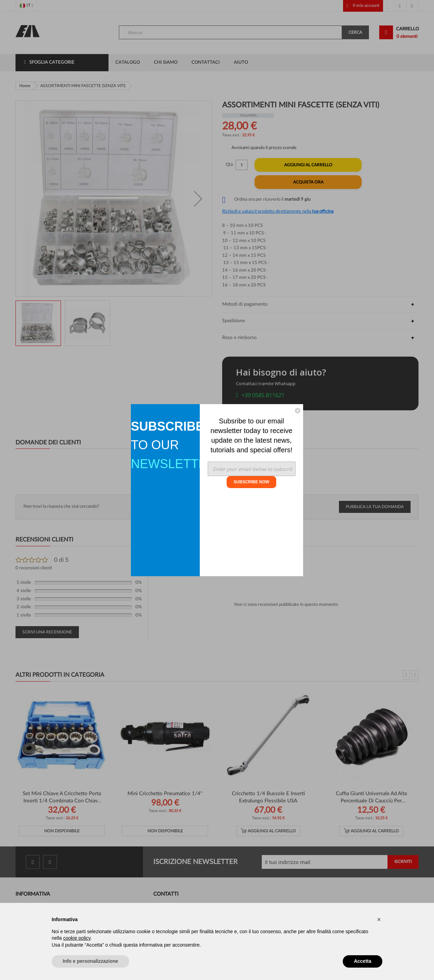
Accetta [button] (363, 961)
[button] (379, 919)
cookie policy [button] (77, 938)
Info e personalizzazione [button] (90, 961)
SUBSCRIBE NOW (251, 482)
